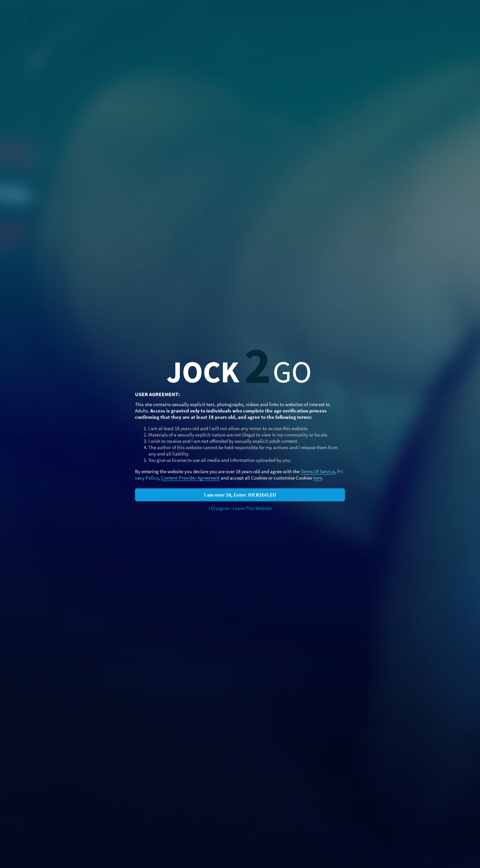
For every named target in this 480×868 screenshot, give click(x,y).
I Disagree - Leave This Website (240, 508)
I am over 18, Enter (240, 495)
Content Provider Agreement (190, 478)
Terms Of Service (318, 471)
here (317, 478)
